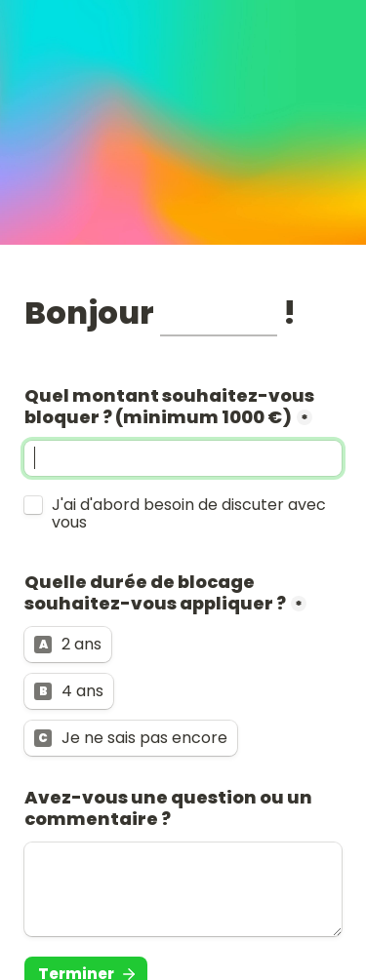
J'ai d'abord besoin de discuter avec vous (191, 514)
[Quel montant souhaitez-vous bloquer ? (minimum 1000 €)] (183, 458)
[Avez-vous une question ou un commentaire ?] (183, 889)
